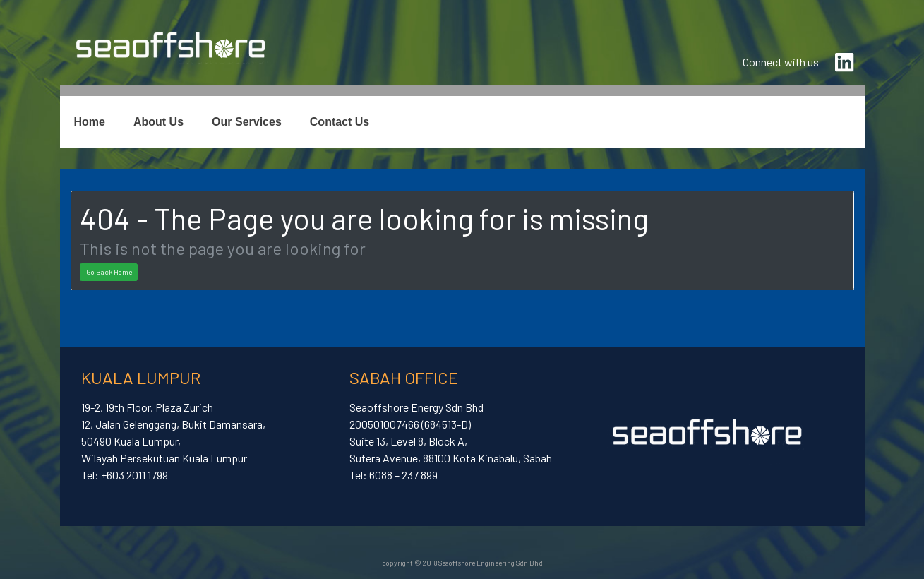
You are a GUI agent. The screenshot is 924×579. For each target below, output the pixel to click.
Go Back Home (109, 272)
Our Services (247, 122)
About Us (158, 122)
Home (90, 122)
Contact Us (340, 122)
